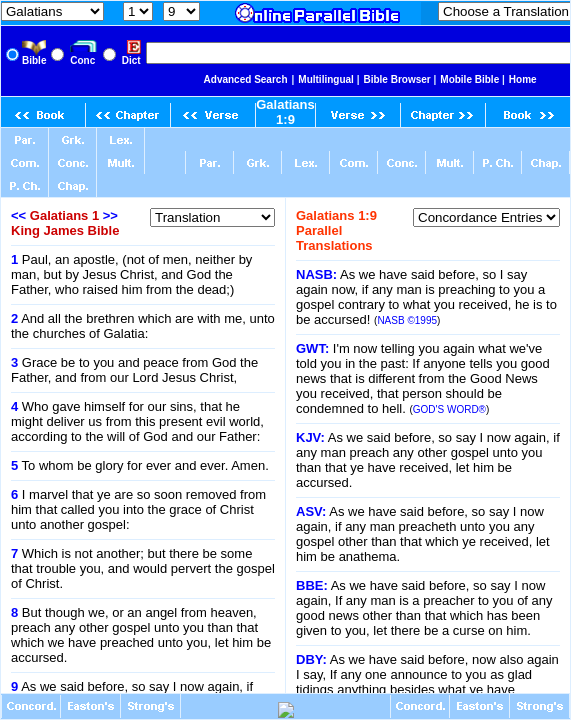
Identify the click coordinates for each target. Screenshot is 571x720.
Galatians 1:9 (285, 112)
